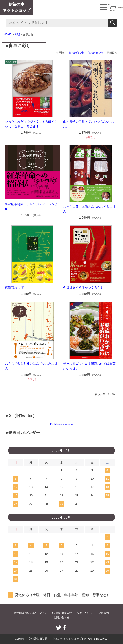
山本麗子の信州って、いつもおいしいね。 (89, 124)
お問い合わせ (61, 618)
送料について (85, 613)
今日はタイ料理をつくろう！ (83, 287)
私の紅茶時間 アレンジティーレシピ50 (32, 207)
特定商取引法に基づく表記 (30, 613)
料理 (17, 34)
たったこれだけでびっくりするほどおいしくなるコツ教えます (31, 124)
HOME (8, 34)
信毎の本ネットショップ (17, 7)
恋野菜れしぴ (14, 287)
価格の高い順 (96, 53)
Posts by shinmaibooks (61, 424)
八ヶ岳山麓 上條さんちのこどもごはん (89, 209)
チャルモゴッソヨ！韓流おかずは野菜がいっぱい (89, 366)
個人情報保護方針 (61, 613)
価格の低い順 (77, 53)
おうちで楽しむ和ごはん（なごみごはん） (31, 366)
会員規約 (104, 613)
